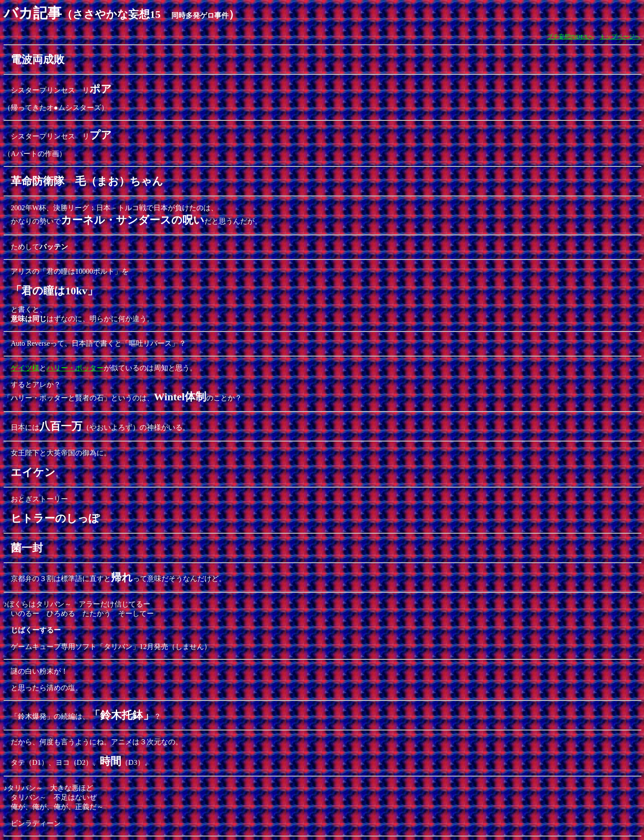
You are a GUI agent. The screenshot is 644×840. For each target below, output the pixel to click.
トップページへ (620, 36)
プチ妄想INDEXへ (570, 36)
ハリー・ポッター (75, 368)
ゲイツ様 (25, 368)
